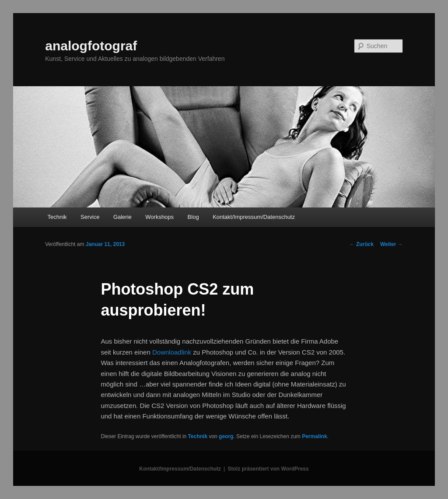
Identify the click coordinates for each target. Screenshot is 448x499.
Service (90, 217)
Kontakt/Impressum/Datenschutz (254, 217)
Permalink (314, 436)
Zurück (362, 244)
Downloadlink (172, 352)
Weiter (392, 244)
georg (226, 436)
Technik (57, 217)
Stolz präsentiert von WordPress (268, 469)
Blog (193, 217)
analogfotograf (91, 46)
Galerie (122, 217)
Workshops (159, 217)
